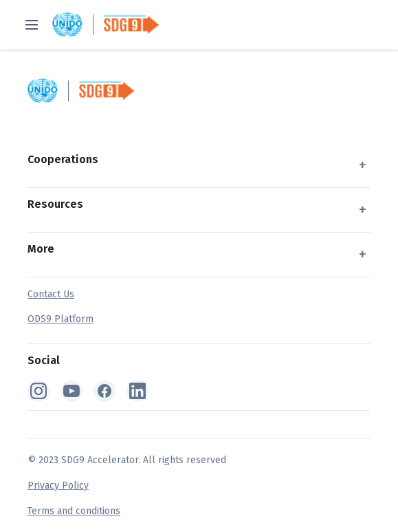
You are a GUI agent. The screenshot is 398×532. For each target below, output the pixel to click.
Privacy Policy (58, 486)
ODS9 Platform (60, 319)
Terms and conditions (74, 511)
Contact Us (51, 294)
